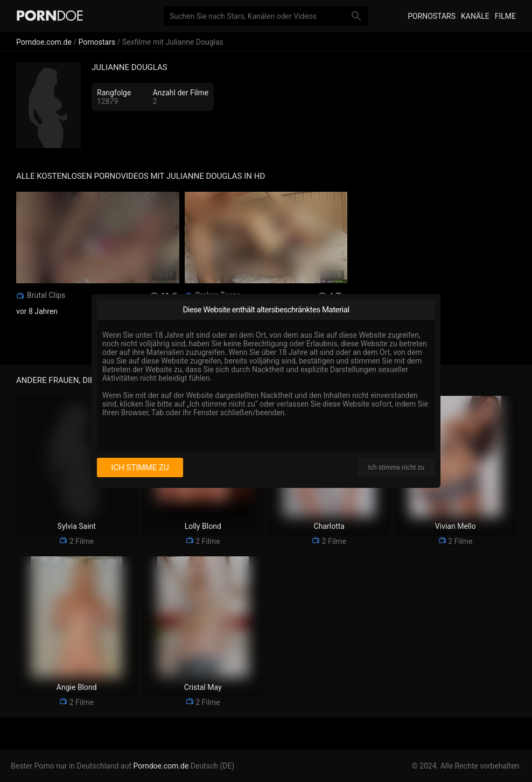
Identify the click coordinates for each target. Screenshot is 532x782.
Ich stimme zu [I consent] (140, 467)
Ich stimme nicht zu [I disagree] (396, 467)
